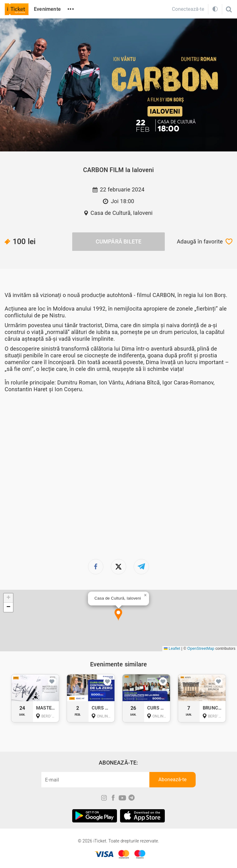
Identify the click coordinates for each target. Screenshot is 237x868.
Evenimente (47, 9)
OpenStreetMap (201, 649)
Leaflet (172, 649)
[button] (118, 615)
